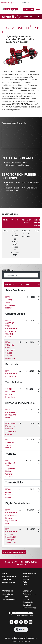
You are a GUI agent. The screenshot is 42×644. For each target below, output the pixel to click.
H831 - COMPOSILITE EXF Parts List (11, 374)
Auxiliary (26, 577)
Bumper (26, 579)
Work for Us (7, 591)
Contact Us (21, 565)
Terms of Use (26, 641)
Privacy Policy (16, 641)
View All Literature (14, 552)
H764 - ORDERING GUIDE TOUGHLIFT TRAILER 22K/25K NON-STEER (10, 350)
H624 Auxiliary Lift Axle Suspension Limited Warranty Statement (10, 469)
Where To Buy (29, 9)
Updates (26, 600)
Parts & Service (9, 576)
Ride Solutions (30, 573)
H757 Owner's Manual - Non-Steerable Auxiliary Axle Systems (11, 429)
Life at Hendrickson (9, 600)
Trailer (25, 582)
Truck (25, 585)
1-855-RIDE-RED (27, 562)
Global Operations (30, 594)
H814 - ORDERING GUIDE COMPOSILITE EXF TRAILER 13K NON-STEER (11, 329)
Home (4, 573)
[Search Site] (29, 3)
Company (27, 591)
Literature (6, 579)
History (26, 597)
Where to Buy (8, 583)
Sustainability (28, 602)
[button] (38, 10)
